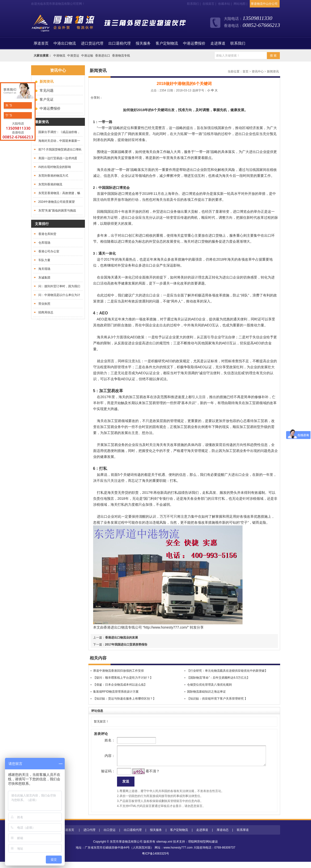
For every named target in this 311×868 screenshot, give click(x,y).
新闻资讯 (273, 72)
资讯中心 (258, 72)
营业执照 (44, 304)
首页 (41, 43)
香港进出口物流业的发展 (122, 638)
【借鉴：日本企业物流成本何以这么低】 (120, 685)
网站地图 (240, 4)
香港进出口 (103, 56)
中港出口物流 (65, 43)
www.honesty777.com (178, 854)
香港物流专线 (121, 56)
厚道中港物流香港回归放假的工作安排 (119, 671)
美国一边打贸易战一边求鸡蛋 (58, 158)
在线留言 (208, 4)
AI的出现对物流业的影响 (55, 167)
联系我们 (193, 4)
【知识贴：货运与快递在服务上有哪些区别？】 (124, 699)
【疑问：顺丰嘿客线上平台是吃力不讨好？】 (123, 678)
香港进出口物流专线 (119, 627)
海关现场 (44, 269)
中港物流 (59, 56)
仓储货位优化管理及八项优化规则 (209, 685)
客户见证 (47, 99)
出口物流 (100, 134)
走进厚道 (218, 43)
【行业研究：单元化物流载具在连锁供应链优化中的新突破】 (227, 671)
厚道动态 (223, 836)
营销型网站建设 (207, 848)
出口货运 (110, 836)
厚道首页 (68, 836)
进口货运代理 (92, 43)
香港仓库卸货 (47, 234)
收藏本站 (224, 4)
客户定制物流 (167, 43)
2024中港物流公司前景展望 (57, 202)
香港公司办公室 (49, 251)
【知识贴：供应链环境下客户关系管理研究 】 (217, 699)
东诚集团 (44, 278)
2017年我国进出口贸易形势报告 (126, 645)
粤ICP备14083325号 (155, 860)
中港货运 (73, 56)
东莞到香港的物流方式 (53, 176)
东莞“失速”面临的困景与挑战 (57, 211)
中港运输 (87, 56)
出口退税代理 (120, 43)
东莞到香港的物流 (50, 184)
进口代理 (89, 836)
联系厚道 (243, 836)
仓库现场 (44, 243)
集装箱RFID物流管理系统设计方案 (116, 692)
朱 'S (8, 105)
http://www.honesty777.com (165, 627)
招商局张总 (46, 312)
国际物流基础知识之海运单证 (206, 692)
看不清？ (144, 776)
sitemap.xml (164, 848)
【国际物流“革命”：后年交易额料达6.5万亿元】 (218, 678)
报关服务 (143, 43)
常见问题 (47, 90)
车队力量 (44, 260)
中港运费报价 (194, 43)
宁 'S (8, 115)
